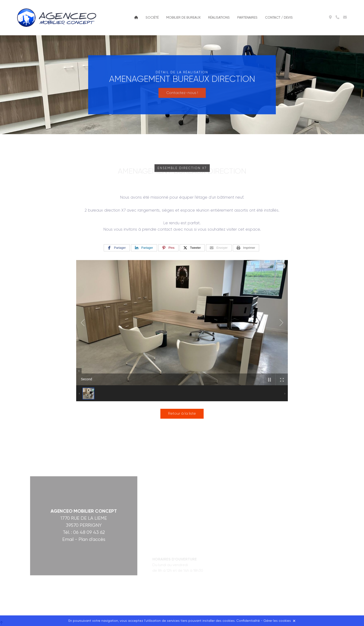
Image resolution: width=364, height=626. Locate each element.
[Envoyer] (219, 248)
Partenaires (247, 18)
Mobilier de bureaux (183, 18)
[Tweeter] (192, 248)
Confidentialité (248, 621)
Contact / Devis (279, 18)
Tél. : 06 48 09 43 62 (84, 484)
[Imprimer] (246, 248)
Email (68, 491)
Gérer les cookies (277, 621)
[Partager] (117, 248)
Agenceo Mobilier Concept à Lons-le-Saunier (58, 18)
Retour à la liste (182, 414)
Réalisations (219, 18)
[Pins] (168, 248)
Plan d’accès (92, 491)
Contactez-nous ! (182, 90)
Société (152, 18)
